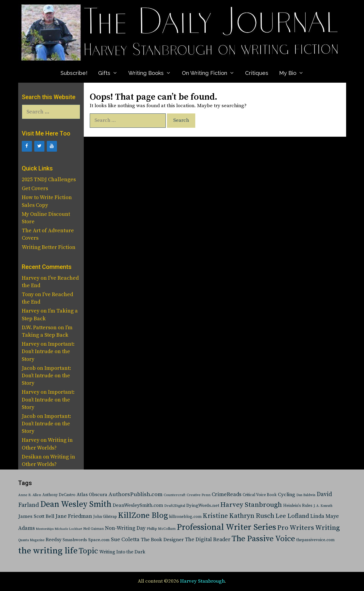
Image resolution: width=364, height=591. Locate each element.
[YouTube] (52, 146)
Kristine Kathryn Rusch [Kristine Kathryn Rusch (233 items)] (238, 516)
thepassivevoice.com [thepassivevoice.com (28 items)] (315, 540)
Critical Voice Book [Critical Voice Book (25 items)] (260, 495)
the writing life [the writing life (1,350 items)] (48, 551)
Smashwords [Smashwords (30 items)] (75, 540)
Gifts (110, 73)
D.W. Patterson (39, 328)
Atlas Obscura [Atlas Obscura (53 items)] (92, 495)
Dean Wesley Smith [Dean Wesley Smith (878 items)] (76, 504)
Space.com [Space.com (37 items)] (99, 540)
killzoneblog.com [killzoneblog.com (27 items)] (185, 517)
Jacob (29, 368)
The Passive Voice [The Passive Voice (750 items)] (263, 539)
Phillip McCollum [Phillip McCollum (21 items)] (161, 529)
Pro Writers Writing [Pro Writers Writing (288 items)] (309, 528)
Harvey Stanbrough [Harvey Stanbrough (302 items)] (251, 505)
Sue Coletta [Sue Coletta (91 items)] (125, 540)
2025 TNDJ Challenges (49, 180)
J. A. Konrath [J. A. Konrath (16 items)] (323, 506)
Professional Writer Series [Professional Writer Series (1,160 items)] (226, 527)
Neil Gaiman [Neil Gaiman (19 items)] (93, 529)
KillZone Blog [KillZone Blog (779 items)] (143, 515)
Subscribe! (74, 73)
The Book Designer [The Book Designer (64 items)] (162, 540)
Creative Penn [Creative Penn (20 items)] (199, 495)
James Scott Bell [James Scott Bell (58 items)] (36, 517)
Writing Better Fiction (49, 247)
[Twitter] (39, 146)
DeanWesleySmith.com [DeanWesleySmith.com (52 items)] (138, 505)
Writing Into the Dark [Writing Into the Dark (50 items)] (122, 552)
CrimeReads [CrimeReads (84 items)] (227, 494)
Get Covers (35, 188)
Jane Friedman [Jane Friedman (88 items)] (74, 516)
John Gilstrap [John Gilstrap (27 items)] (105, 517)
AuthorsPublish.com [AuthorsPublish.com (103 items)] (135, 494)
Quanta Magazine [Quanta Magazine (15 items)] (31, 540)
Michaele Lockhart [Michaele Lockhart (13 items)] (68, 529)
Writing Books (152, 73)
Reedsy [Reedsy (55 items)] (54, 540)
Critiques (257, 73)
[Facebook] (27, 146)
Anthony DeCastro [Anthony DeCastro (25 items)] (59, 495)
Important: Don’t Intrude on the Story (48, 351)
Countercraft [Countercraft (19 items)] (175, 495)
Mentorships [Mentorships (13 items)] (45, 529)
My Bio (294, 73)
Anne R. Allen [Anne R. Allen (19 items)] (30, 495)
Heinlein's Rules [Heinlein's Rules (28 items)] (298, 506)
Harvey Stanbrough (202, 581)
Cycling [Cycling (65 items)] (286, 495)
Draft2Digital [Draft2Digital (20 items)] (175, 506)
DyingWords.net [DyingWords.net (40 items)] (203, 505)
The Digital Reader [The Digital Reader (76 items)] (208, 540)
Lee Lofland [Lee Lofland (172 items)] (292, 516)
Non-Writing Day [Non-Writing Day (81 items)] (125, 528)
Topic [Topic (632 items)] (88, 551)
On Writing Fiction (211, 73)
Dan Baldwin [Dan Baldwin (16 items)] (306, 495)
